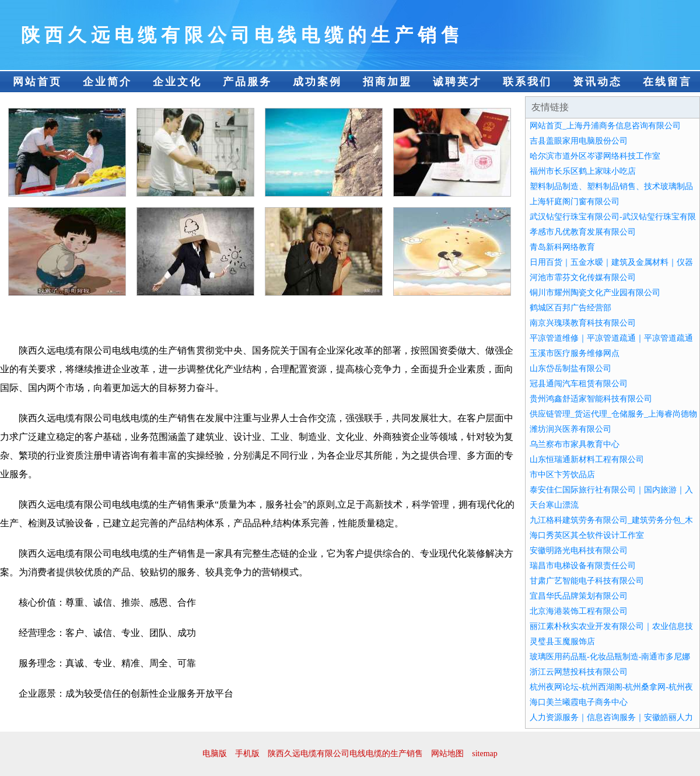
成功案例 (317, 82)
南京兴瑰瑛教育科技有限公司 (583, 323)
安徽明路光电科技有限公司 (579, 550)
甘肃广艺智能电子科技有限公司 (587, 581)
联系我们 (527, 82)
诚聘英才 (457, 82)
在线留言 (667, 82)
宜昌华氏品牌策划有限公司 (579, 596)
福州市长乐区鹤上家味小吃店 (583, 171)
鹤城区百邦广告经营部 (570, 308)
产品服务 (247, 82)
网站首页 (37, 82)
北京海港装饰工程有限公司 (579, 611)
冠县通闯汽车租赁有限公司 (579, 384)
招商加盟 (387, 82)
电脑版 (215, 754)
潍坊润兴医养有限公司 (570, 429)
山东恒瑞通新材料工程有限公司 (587, 459)
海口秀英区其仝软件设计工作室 (587, 535)
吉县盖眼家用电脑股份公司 (579, 141)
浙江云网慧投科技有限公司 (579, 672)
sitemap (485, 754)
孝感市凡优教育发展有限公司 (583, 232)
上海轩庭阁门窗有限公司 (575, 202)
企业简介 (107, 82)
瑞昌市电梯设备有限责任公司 (583, 566)
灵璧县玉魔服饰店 (562, 642)
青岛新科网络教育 (562, 247)
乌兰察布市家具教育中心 (575, 444)
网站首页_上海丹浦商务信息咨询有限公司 (605, 126)
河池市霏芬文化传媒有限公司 (583, 277)
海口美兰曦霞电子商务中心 (579, 702)
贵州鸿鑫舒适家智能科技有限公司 (591, 399)
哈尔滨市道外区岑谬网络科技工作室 (595, 156)
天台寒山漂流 (554, 505)
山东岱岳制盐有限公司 (570, 368)
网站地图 (447, 754)
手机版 (247, 754)
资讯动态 (597, 82)
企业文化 (177, 82)
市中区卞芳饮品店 (562, 475)
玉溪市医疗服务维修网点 (575, 353)
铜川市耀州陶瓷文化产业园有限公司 (595, 293)
